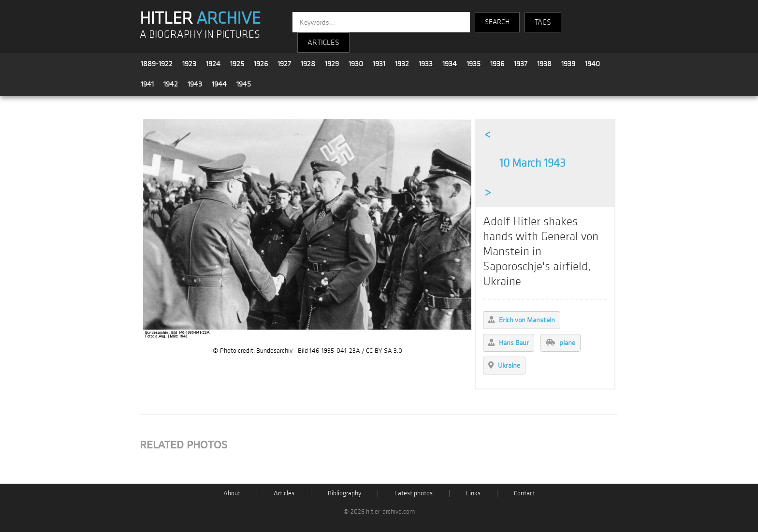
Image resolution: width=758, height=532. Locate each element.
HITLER (200, 18)
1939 (568, 64)
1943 (195, 84)
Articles (284, 493)
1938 (544, 64)
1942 (171, 84)
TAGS (543, 22)
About (232, 493)
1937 (521, 64)
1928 (308, 64)
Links (473, 493)
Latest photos (414, 493)
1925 (237, 64)
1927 (284, 64)
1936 (497, 64)
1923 (189, 64)
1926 (261, 64)
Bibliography (344, 493)
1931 (379, 64)
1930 (356, 64)
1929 (332, 64)
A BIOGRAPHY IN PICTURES (200, 35)
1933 (426, 64)
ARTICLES (323, 43)
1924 (213, 64)
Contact (525, 493)
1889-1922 (157, 64)
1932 (402, 64)
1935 (474, 64)
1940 (592, 64)
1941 (147, 84)
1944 (219, 84)
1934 (450, 64)
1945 (244, 84)
